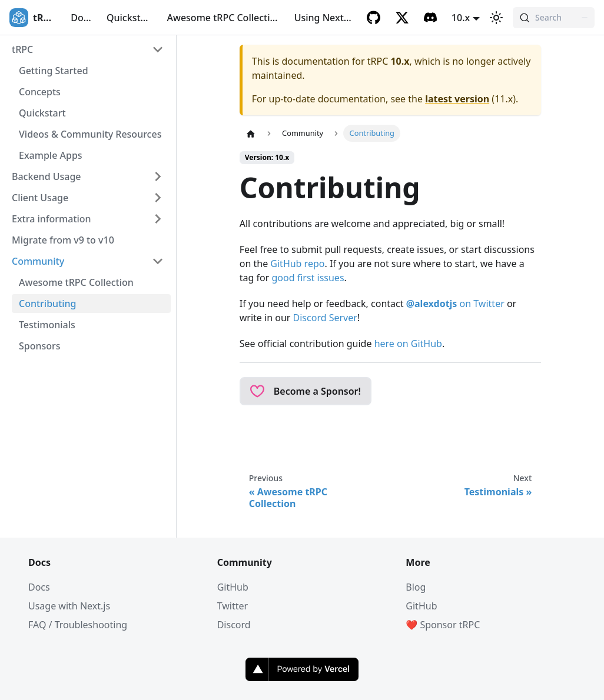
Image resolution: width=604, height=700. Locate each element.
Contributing (48, 304)
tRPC (22, 49)
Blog (416, 587)
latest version (457, 99)
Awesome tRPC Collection (225, 18)
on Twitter (455, 304)
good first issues (308, 278)
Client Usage (40, 198)
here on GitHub (408, 344)
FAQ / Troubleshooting (78, 625)
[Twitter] (402, 18)
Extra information (52, 219)
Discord (234, 625)
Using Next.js (324, 18)
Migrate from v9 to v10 (63, 240)
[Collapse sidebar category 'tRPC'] (158, 49)
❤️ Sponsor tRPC (443, 625)
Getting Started (54, 71)
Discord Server (325, 318)
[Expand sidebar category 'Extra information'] (158, 219)
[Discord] (430, 18)
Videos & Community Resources (90, 134)
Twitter (233, 606)
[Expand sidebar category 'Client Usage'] (158, 198)
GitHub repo (297, 264)
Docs (82, 18)
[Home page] (251, 134)
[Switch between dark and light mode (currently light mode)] (496, 18)
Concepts (40, 92)
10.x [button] (461, 18)
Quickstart (130, 18)
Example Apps (51, 155)
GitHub (233, 587)
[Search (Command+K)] (554, 18)
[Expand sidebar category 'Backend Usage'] (158, 176)
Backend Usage (47, 176)
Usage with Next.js (69, 606)
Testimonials (47, 325)
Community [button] (38, 261)
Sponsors (40, 346)
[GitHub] (374, 18)
